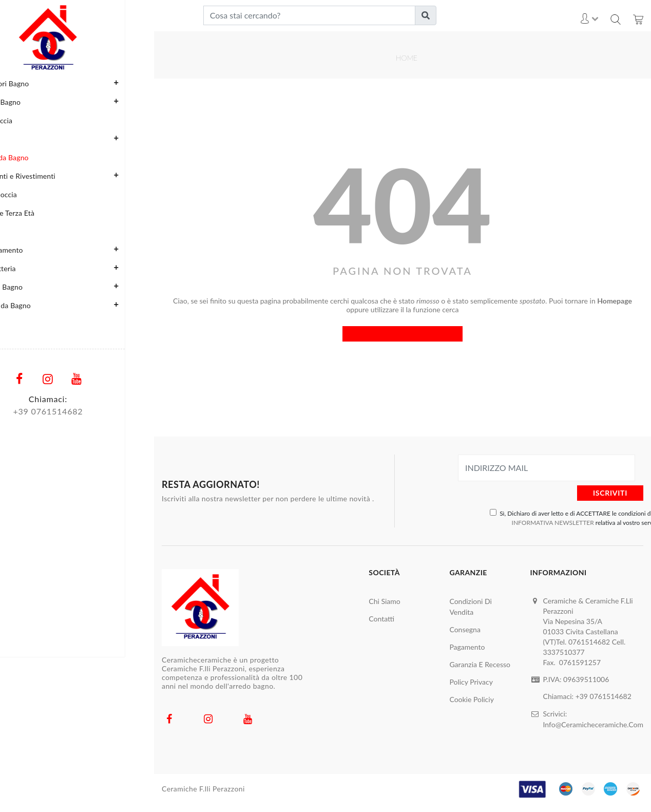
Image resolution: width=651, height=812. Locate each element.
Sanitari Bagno (80, 287)
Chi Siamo (384, 601)
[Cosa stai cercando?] (309, 15)
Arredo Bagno (80, 102)
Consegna (465, 629)
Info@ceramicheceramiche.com (593, 723)
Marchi (16, 324)
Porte (14, 231)
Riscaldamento (80, 250)
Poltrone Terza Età (34, 213)
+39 (583, 696)
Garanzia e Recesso (480, 664)
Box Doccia (23, 120)
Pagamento (467, 647)
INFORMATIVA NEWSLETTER (553, 523)
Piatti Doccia (25, 194)
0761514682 (611, 696)
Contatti (381, 619)
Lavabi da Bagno (31, 157)
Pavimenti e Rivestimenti (80, 176)
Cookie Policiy (471, 699)
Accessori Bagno (80, 83)
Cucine (80, 139)
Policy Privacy (471, 682)
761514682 (89, 411)
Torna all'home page (403, 334)
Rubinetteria (80, 268)
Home (407, 58)
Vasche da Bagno (80, 305)
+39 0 (54, 411)
